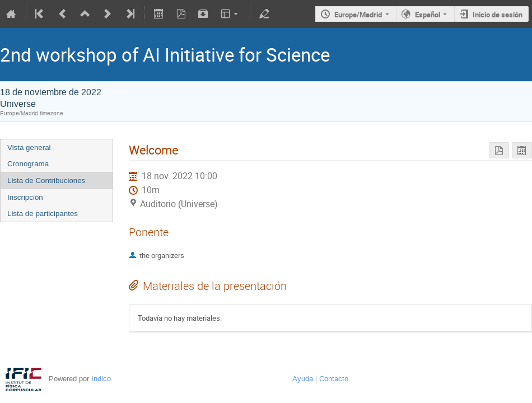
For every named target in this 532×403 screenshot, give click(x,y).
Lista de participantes (43, 214)
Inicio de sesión (498, 15)
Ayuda (303, 379)
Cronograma (28, 164)
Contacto (334, 379)
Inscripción (25, 197)
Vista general (29, 147)
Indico (101, 379)
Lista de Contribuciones (46, 181)
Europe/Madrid (358, 15)
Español (428, 15)
